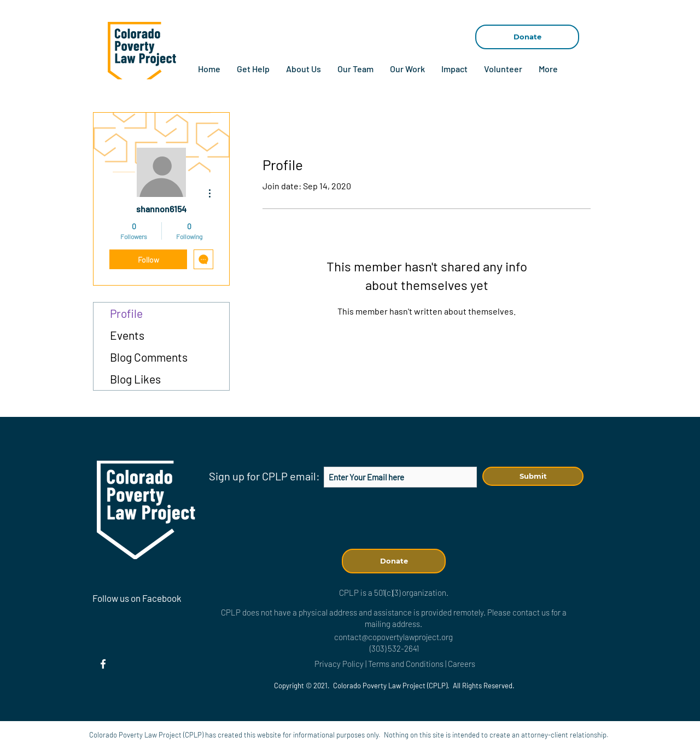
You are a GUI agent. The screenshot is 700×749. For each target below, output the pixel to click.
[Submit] (533, 476)
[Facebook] (103, 664)
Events (127, 335)
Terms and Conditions (407, 664)
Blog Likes (135, 379)
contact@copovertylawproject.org (393, 637)
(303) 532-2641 (394, 648)
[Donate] (527, 37)
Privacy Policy (339, 664)
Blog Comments (149, 357)
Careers (462, 664)
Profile (126, 313)
